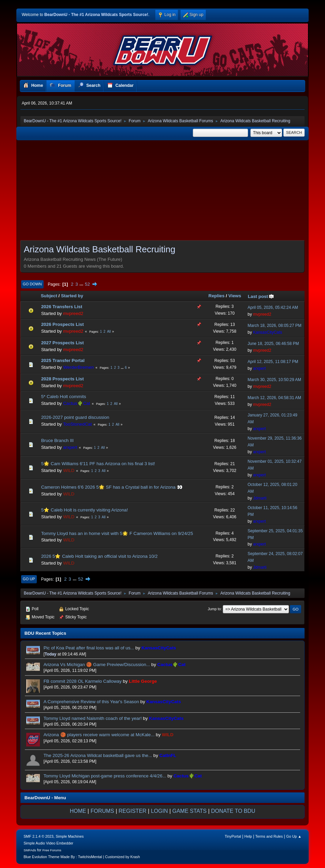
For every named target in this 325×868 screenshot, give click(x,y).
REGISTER (133, 811)
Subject (49, 296)
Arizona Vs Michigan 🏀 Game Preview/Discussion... (97, 665)
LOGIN (159, 811)
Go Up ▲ (294, 836)
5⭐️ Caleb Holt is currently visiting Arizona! (85, 510)
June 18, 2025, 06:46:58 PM (273, 344)
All (109, 332)
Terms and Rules (269, 836)
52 (87, 284)
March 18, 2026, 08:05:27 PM (275, 326)
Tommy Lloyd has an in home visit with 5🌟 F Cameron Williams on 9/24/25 (117, 533)
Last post (261, 296)
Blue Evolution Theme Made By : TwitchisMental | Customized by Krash (82, 857)
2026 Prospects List (63, 324)
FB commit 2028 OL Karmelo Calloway (83, 681)
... (82, 284)
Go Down (32, 284)
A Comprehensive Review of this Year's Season (91, 702)
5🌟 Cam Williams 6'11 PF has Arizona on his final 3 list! (98, 464)
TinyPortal (233, 836)
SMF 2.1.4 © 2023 (38, 836)
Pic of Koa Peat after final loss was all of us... (90, 648)
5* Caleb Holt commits (64, 397)
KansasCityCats (268, 332)
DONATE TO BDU (233, 811)
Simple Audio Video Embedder (48, 843)
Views (235, 296)
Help (248, 836)
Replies (216, 296)
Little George (143, 681)
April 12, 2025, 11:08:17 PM (273, 362)
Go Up (29, 579)
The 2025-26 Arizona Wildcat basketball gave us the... (98, 755)
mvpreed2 (73, 313)
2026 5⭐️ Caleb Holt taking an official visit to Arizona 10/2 (99, 556)
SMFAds (30, 850)
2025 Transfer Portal (63, 360)
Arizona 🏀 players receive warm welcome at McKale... (99, 735)
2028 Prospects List (63, 379)
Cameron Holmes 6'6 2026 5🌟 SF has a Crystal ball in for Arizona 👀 (112, 487)
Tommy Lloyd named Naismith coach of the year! (93, 718)
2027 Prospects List (63, 343)
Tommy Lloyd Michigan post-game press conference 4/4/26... (105, 776)
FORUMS (102, 811)
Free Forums (52, 850)
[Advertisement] (163, 192)
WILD (69, 470)
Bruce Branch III (58, 440)
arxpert (259, 368)
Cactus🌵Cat (76, 403)
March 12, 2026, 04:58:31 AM (274, 398)
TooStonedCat (77, 424)
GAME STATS (190, 811)
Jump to (214, 609)
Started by (72, 296)
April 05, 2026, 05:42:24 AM (273, 307)
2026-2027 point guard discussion (75, 417)
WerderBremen (78, 367)
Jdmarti (260, 498)
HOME (78, 811)
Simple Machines (70, 836)
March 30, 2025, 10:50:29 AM (274, 380)
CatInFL (168, 755)
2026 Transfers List (62, 307)
